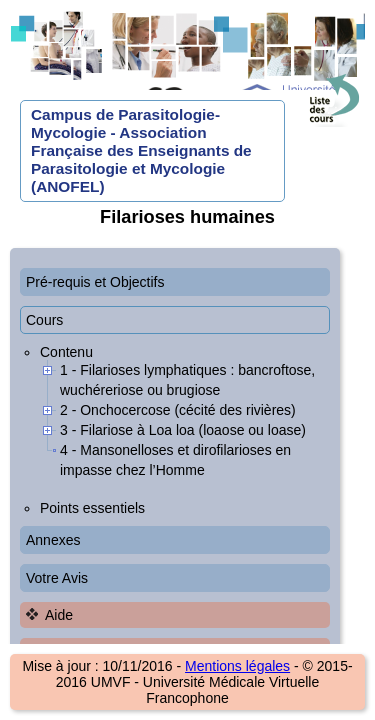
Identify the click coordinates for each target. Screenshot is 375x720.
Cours (44, 320)
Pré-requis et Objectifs (95, 282)
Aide (59, 615)
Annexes (53, 540)
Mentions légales (237, 666)
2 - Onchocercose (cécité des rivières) (178, 410)
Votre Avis (57, 578)
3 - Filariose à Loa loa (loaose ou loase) (183, 430)
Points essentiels (92, 508)
